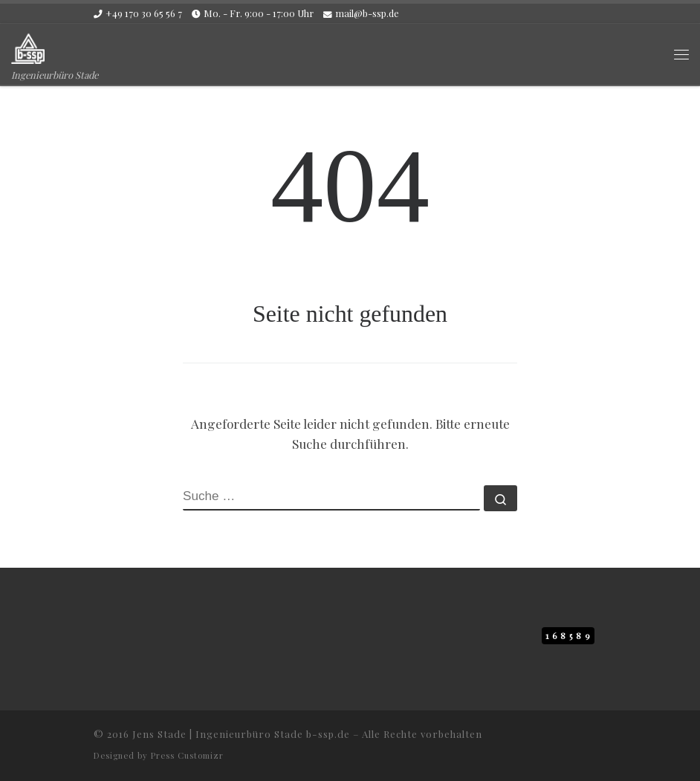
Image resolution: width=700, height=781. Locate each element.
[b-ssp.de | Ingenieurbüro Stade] (28, 45)
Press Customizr (187, 755)
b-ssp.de (328, 734)
